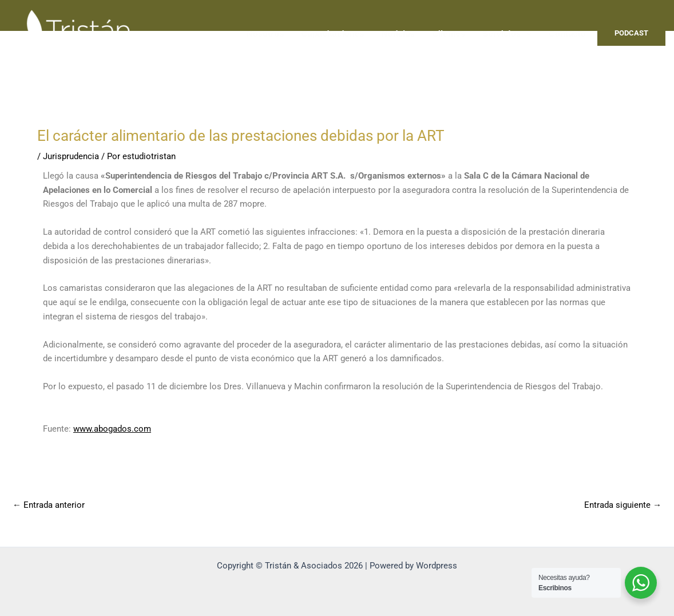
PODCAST (631, 33)
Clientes (449, 33)
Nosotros (265, 33)
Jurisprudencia (71, 156)
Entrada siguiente (623, 505)
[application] (526, 34)
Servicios (507, 34)
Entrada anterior (49, 505)
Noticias (398, 33)
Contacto (567, 33)
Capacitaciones (333, 33)
